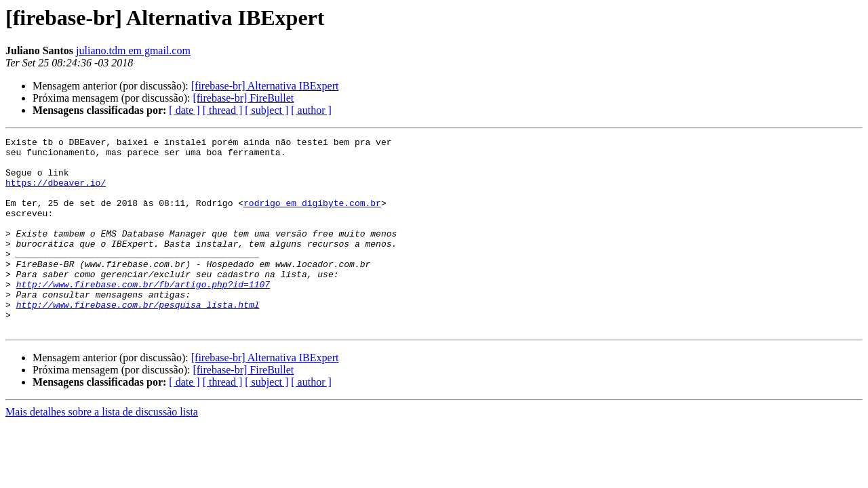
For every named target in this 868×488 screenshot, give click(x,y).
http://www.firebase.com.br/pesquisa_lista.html (138, 339)
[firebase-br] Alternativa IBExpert (265, 86)
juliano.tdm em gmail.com (133, 50)
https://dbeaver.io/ (56, 192)
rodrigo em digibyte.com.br (312, 217)
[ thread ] (223, 110)
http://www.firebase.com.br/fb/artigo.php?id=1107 (143, 314)
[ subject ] (267, 110)
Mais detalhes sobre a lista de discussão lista (102, 450)
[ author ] (311, 110)
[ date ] (184, 110)
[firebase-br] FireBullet (243, 98)
